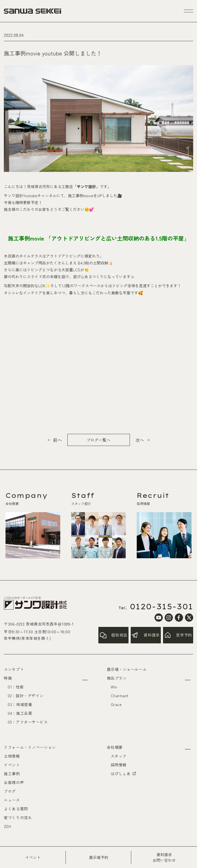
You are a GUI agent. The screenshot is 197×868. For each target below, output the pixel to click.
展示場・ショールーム (127, 669)
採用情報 (119, 765)
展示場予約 (99, 857)
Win (114, 687)
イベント (33, 857)
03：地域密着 (20, 704)
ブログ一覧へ (98, 440)
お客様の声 (14, 782)
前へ (58, 440)
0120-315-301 (162, 607)
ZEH (8, 826)
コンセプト (14, 669)
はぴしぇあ (124, 774)
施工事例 (12, 774)
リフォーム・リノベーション (30, 747)
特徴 (8, 678)
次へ (140, 440)
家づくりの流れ (18, 817)
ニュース (12, 800)
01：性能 (16, 687)
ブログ (10, 791)
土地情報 (12, 756)
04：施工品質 (20, 713)
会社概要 (115, 747)
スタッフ (119, 756)
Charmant (120, 696)
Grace (116, 704)
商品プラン (117, 678)
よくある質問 (16, 809)
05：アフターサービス (28, 722)
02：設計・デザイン (26, 696)
